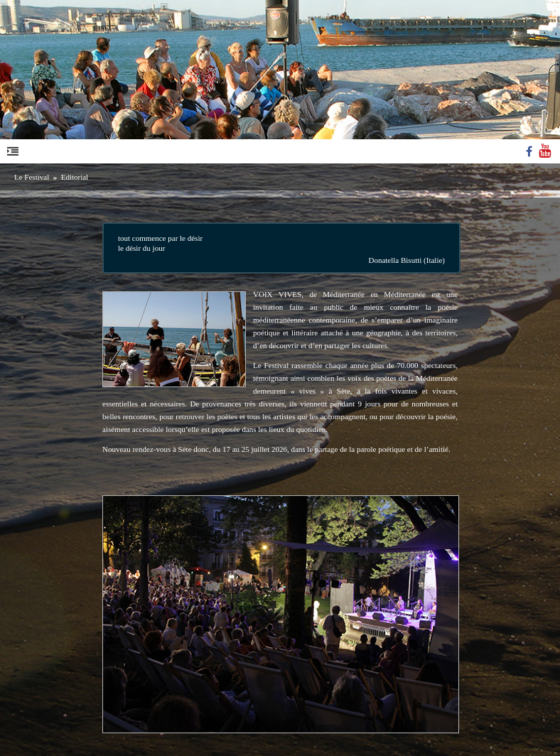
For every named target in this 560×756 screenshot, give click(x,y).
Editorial (75, 177)
